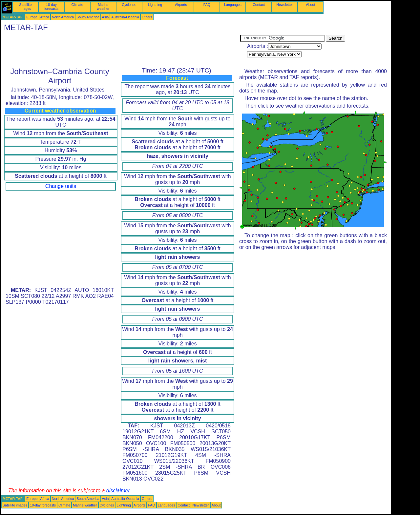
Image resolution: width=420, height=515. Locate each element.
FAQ (207, 5)
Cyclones (129, 5)
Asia (105, 17)
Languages (233, 5)
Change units (61, 186)
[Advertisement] (121, 50)
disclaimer (118, 491)
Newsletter (284, 5)
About (311, 5)
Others (147, 17)
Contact (259, 5)
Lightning (155, 5)
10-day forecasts (51, 7)
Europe (32, 17)
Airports (181, 5)
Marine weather (103, 7)
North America (63, 17)
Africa (45, 17)
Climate (77, 5)
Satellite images (26, 7)
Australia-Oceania (125, 17)
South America (88, 17)
